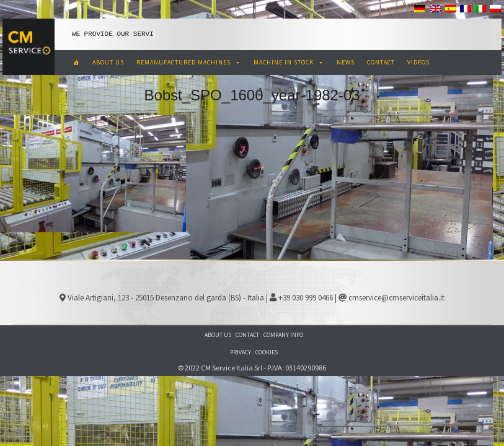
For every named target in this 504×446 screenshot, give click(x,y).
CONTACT (381, 62)
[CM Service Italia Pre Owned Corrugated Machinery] (77, 63)
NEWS (346, 62)
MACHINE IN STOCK (289, 62)
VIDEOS (418, 62)
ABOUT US (108, 62)
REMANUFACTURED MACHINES (189, 62)
